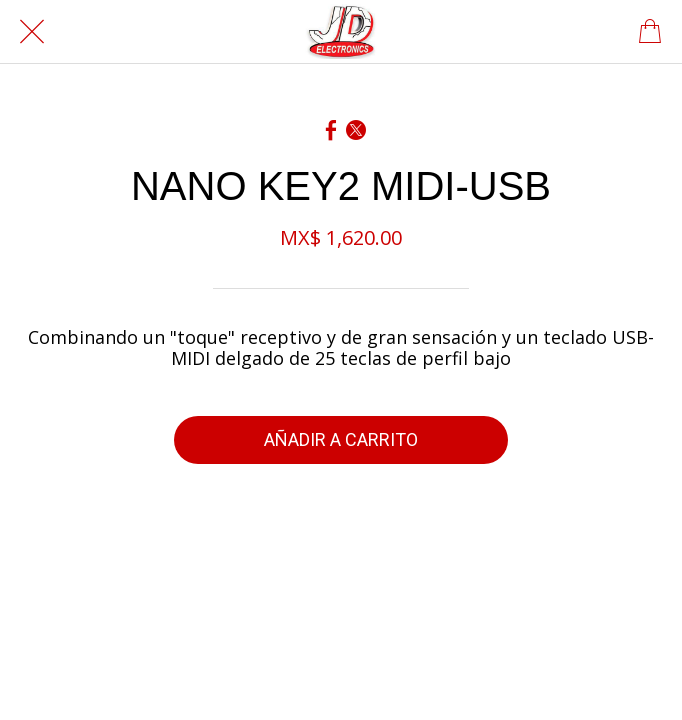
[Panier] (650, 32)
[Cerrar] (32, 32)
